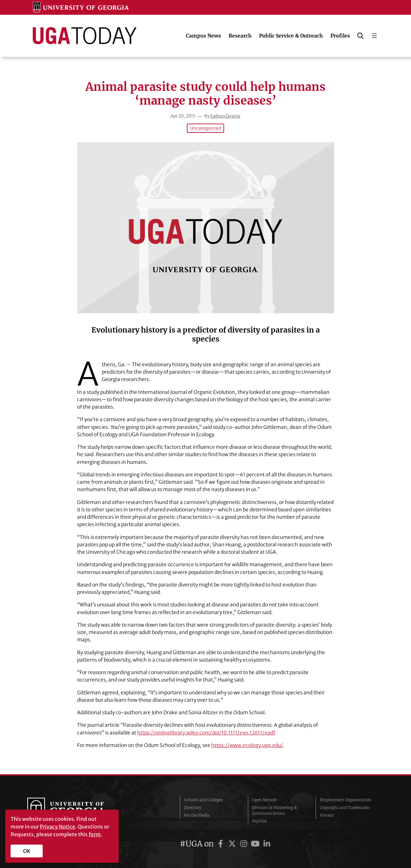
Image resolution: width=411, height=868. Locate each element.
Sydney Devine (225, 116)
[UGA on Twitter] (233, 844)
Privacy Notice (57, 827)
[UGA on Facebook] (222, 844)
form (95, 834)
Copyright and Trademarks (345, 807)
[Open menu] (374, 36)
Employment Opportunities (345, 800)
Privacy (327, 815)
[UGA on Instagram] (245, 844)
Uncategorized (205, 128)
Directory (193, 807)
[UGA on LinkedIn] (267, 844)
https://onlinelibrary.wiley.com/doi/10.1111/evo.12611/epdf (206, 733)
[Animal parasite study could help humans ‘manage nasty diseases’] (205, 228)
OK (27, 851)
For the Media (197, 815)
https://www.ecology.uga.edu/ (247, 745)
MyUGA (259, 821)
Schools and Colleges (203, 800)
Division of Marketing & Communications (275, 810)
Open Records (265, 800)
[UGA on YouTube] (256, 844)
